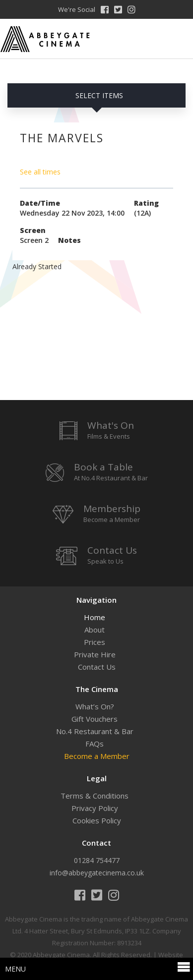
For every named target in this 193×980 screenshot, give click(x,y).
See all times (40, 172)
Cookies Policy (97, 820)
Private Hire (95, 654)
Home (95, 617)
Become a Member (97, 756)
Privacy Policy (95, 808)
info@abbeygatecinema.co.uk (97, 873)
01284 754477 (97, 860)
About (95, 630)
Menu (98, 968)
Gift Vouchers (95, 719)
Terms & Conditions (95, 796)
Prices (95, 642)
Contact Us (97, 667)
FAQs (95, 744)
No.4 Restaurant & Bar (95, 731)
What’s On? (95, 706)
